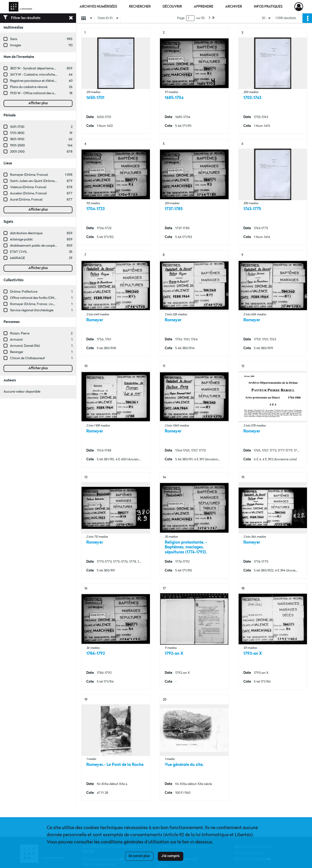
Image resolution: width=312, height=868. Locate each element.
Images (15, 45)
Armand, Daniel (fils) (25, 346)
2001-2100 (17, 152)
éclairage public (21, 239)
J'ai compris (171, 856)
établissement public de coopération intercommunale (50, 246)
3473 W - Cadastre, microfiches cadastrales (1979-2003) (51, 75)
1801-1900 (17, 139)
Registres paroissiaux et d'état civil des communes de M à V (54, 81)
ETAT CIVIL (19, 252)
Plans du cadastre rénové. (29, 87)
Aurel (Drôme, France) (26, 200)
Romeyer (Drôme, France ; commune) (38, 304)
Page (181, 18)
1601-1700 (17, 127)
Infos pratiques (268, 7)
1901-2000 (17, 146)
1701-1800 (17, 133)
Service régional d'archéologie (32, 310)
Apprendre (204, 7)
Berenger (17, 352)
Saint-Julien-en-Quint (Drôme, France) (38, 181)
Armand (16, 340)
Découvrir (172, 7)
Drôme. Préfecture (24, 292)
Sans (14, 39)
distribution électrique (26, 233)
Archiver (234, 7)
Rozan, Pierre (20, 333)
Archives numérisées (98, 7)
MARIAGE (18, 258)
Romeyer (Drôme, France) (29, 175)
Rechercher (140, 7)
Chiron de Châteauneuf (27, 358)
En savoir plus (139, 856)
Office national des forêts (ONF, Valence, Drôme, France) (52, 298)
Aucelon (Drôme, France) (28, 193)
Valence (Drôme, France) (28, 187)
